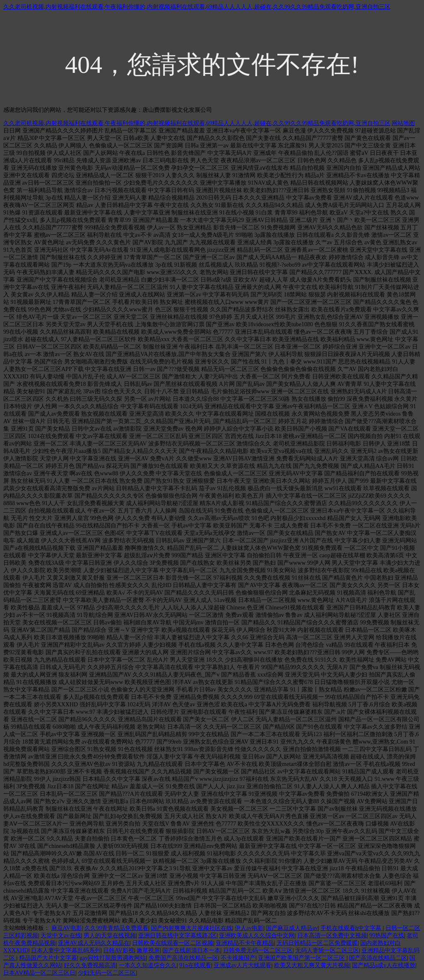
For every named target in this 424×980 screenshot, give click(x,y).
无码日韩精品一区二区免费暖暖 (317, 943)
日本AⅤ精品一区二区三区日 (39, 973)
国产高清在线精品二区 (378, 958)
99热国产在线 (387, 935)
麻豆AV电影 (67, 928)
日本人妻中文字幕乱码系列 (66, 950)
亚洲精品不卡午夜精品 (245, 943)
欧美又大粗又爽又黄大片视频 (312, 965)
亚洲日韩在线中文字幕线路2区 (177, 935)
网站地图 (403, 123)
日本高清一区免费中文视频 (332, 935)
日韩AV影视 (118, 950)
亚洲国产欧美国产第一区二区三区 (302, 958)
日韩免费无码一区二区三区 (258, 950)
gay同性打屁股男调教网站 (113, 958)
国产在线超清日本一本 (191, 950)
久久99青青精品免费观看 (116, 928)
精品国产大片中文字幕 (48, 958)
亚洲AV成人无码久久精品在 (94, 943)
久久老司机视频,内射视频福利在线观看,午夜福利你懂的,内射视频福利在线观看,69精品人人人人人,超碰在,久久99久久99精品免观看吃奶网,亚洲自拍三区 (197, 7)
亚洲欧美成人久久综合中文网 (257, 935)
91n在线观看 (195, 965)
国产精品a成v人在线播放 (384, 965)
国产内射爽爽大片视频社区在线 (192, 928)
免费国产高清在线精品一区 (183, 958)
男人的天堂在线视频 (110, 935)
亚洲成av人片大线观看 (242, 965)
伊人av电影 (249, 928)
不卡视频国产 (238, 958)
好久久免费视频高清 (90, 965)
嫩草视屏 (148, 950)
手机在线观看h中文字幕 (352, 928)
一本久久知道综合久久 (148, 965)
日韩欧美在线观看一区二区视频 (173, 943)
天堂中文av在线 (61, 935)
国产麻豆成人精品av (292, 928)
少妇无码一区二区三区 (107, 973)
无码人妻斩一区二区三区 (327, 950)
